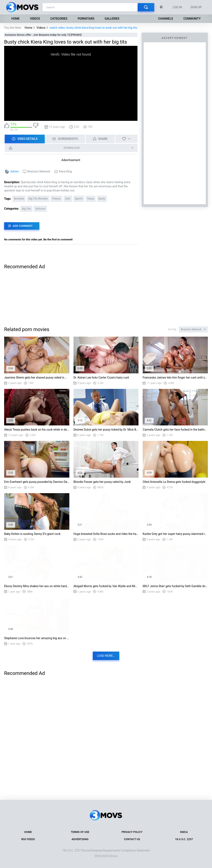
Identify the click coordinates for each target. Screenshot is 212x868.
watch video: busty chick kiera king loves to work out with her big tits (93, 28)
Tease (91, 199)
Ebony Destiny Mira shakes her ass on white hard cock (37, 586)
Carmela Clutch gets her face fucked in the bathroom (175, 430)
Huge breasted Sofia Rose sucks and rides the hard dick (106, 534)
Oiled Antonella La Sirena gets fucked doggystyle (174, 482)
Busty (102, 199)
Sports (79, 199)
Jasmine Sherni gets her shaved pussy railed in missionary (37, 378)
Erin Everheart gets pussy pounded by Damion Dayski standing (37, 482)
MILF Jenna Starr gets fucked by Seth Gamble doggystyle (175, 586)
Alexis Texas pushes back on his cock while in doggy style (37, 430)
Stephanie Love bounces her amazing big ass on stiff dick (37, 638)
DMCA (184, 832)
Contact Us (132, 839)
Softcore (40, 209)
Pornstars (86, 19)
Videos (35, 19)
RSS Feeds (28, 839)
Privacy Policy (132, 832)
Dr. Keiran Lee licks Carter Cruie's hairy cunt (101, 378)
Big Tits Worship (38, 199)
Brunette (19, 199)
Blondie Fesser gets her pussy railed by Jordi (102, 482)
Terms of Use (80, 832)
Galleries (112, 19)
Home (16, 19)
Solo (68, 199)
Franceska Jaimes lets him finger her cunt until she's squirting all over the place (175, 378)
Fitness (56, 199)
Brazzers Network (39, 171)
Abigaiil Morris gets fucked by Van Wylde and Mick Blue (106, 586)
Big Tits (26, 209)
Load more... (106, 656)
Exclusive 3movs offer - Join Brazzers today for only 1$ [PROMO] (43, 35)
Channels (165, 19)
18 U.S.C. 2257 (184, 839)
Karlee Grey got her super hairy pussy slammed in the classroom (175, 534)
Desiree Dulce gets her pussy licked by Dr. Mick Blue (106, 430)
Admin (14, 171)
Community (192, 19)
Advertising (80, 839)
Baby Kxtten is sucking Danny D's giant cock (32, 534)
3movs (113, 856)
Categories (59, 19)
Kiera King (65, 171)
